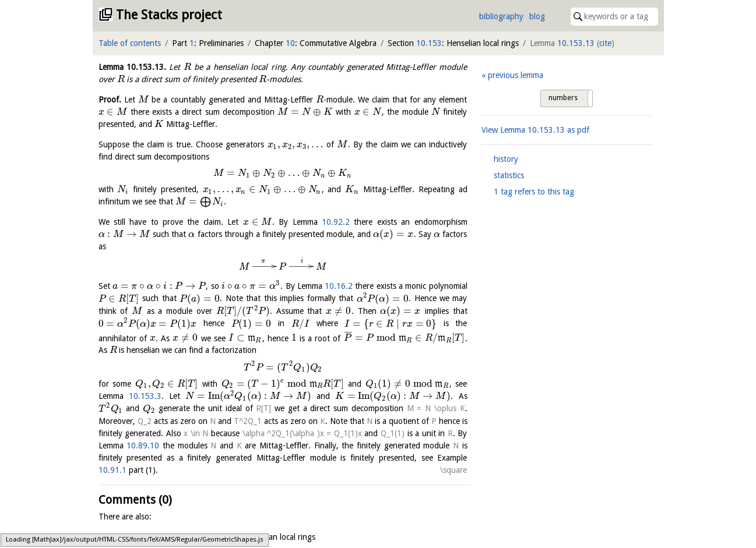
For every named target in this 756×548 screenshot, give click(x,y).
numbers (563, 98)
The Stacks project (169, 15)
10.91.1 (112, 470)
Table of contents (130, 43)
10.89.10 (143, 446)
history (506, 159)
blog (537, 16)
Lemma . (132, 67)
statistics (509, 175)
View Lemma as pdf (535, 130)
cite (605, 43)
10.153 (429, 43)
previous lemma (516, 75)
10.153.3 (145, 396)
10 (290, 43)
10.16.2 (339, 286)
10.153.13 (576, 43)
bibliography (501, 16)
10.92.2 (336, 222)
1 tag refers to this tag (534, 192)
